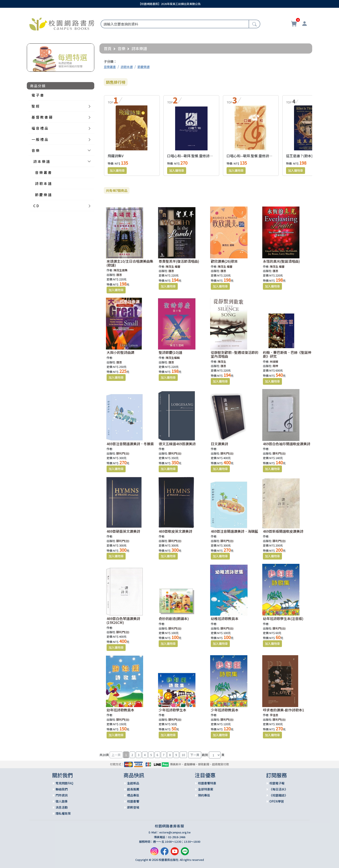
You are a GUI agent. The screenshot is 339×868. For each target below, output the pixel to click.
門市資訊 (62, 795)
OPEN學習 (277, 801)
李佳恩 (274, 715)
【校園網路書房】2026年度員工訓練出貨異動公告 (169, 4)
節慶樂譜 (144, 67)
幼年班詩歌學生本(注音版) (283, 618)
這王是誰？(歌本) (299, 156)
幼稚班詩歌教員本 (225, 618)
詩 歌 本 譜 (43, 183)
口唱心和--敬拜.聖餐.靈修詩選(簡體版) (256, 156)
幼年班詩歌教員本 (120, 710)
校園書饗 (133, 801)
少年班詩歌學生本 (173, 710)
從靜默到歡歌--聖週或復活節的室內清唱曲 (235, 354)
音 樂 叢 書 (43, 172)
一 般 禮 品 (40, 139)
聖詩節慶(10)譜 (170, 352)
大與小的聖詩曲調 (120, 352)
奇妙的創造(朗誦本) (174, 618)
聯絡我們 (62, 789)
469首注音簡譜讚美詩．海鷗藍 (234, 531)
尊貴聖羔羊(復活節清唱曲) (179, 261)
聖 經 (35, 106)
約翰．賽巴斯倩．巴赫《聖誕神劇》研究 (287, 354)
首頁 (108, 48)
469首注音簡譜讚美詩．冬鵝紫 (130, 444)
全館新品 (133, 783)
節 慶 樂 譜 (43, 195)
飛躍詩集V (116, 156)
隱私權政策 (63, 813)
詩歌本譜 (127, 67)
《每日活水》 (278, 789)
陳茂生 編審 (173, 266)
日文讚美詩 (219, 444)
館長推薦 (133, 789)
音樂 (122, 48)
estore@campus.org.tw (175, 832)
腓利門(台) (123, 453)
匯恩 (119, 275)
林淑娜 (274, 362)
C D (36, 206)
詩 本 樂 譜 (42, 161)
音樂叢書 (110, 67)
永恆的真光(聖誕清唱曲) (281, 261)
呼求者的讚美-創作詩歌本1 (284, 710)
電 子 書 (38, 95)
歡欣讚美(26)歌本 (224, 261)
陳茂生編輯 (173, 358)
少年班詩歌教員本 (225, 710)
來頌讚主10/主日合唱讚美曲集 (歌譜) (130, 263)
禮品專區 (133, 795)
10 (183, 755)
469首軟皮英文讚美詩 (175, 531)
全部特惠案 (206, 789)
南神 (275, 366)
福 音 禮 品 (40, 128)
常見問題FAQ (64, 783)
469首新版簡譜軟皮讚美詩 (283, 531)
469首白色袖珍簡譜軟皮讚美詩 (287, 444)
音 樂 (35, 150)
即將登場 (133, 807)
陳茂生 (222, 362)
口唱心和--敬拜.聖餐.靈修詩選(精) (193, 156)
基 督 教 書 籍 (42, 117)
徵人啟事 (62, 801)
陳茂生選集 (121, 270)
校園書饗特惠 (207, 783)
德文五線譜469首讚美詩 (177, 444)
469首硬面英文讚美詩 (123, 531)
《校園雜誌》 (278, 795)
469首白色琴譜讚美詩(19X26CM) (123, 620)
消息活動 (62, 807)
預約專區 (204, 795)
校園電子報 (277, 783)
